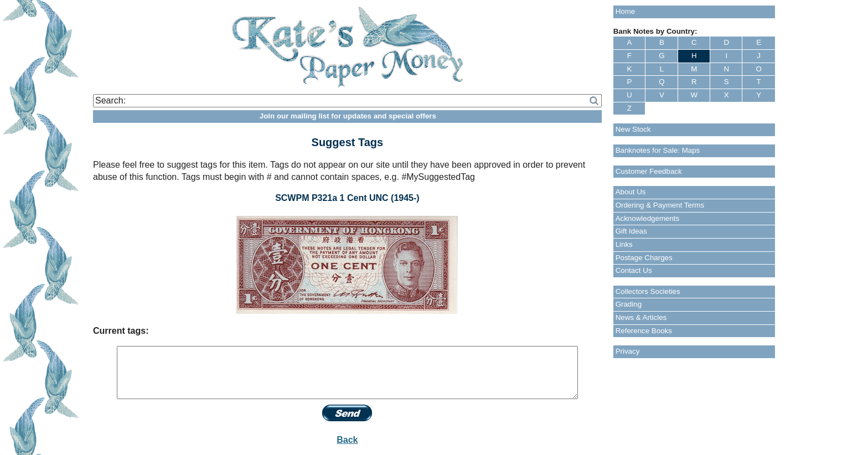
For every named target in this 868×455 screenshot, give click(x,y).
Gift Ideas (631, 231)
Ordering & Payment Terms (660, 205)
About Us (631, 192)
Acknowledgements (648, 218)
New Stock (633, 129)
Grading (629, 304)
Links (624, 244)
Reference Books (644, 331)
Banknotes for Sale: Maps (658, 150)
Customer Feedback (649, 171)
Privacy (628, 351)
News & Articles (641, 317)
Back (347, 440)
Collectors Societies (648, 291)
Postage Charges (644, 258)
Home (626, 11)
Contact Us (634, 270)
